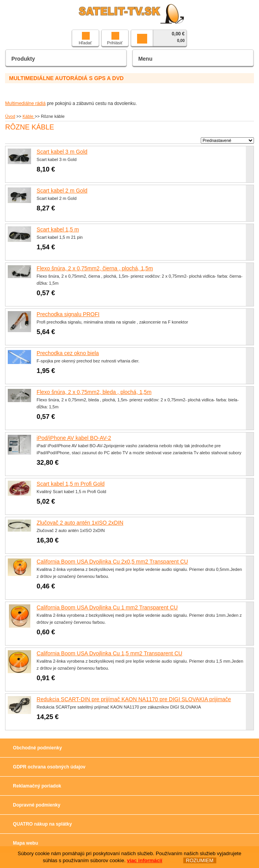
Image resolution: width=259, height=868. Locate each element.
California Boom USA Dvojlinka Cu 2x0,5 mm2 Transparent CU (112, 562)
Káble (29, 116)
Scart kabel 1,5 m (58, 229)
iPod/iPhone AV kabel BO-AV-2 (74, 438)
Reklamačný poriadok (37, 786)
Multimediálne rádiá (25, 103)
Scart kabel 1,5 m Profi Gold (70, 484)
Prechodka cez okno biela (68, 353)
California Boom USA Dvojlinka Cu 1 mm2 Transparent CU (107, 607)
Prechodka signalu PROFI (68, 314)
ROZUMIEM (200, 860)
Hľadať (85, 38)
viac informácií (145, 860)
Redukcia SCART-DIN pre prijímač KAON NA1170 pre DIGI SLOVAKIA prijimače (134, 699)
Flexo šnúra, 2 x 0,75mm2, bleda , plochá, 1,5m (94, 392)
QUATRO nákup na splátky (42, 824)
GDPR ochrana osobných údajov (49, 767)
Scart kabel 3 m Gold (62, 152)
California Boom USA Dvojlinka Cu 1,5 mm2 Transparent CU (109, 653)
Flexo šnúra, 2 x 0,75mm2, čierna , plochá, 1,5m (95, 268)
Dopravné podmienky (37, 805)
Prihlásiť (115, 38)
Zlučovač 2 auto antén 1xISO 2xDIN (80, 523)
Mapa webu (25, 843)
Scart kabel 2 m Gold (62, 191)
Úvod (10, 116)
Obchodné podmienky (37, 748)
